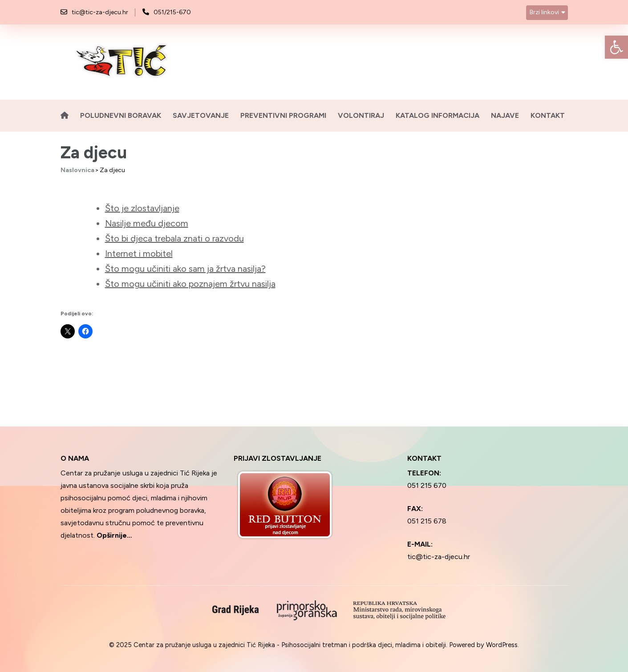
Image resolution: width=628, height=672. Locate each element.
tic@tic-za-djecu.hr (100, 12)
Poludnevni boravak (121, 115)
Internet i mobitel (139, 254)
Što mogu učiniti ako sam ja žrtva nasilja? (185, 269)
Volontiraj (361, 115)
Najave (505, 115)
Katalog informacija (438, 115)
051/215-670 (172, 12)
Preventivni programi (283, 115)
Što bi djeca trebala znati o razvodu (174, 238)
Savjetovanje (201, 115)
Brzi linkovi (544, 12)
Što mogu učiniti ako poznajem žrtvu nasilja (190, 284)
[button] (616, 47)
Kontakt (548, 115)
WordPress (502, 645)
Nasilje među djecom (147, 223)
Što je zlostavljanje (142, 208)
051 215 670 (427, 485)
